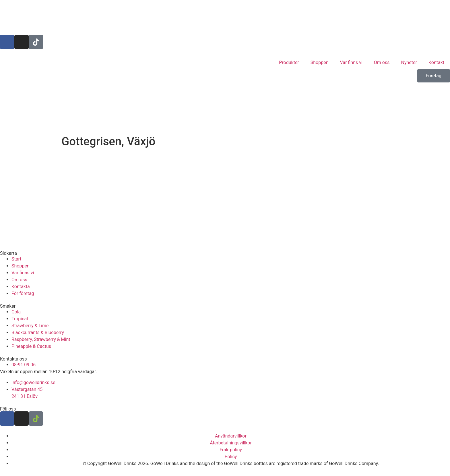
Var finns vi (351, 62)
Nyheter (409, 62)
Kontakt (436, 62)
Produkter (289, 62)
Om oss (382, 62)
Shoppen (320, 62)
